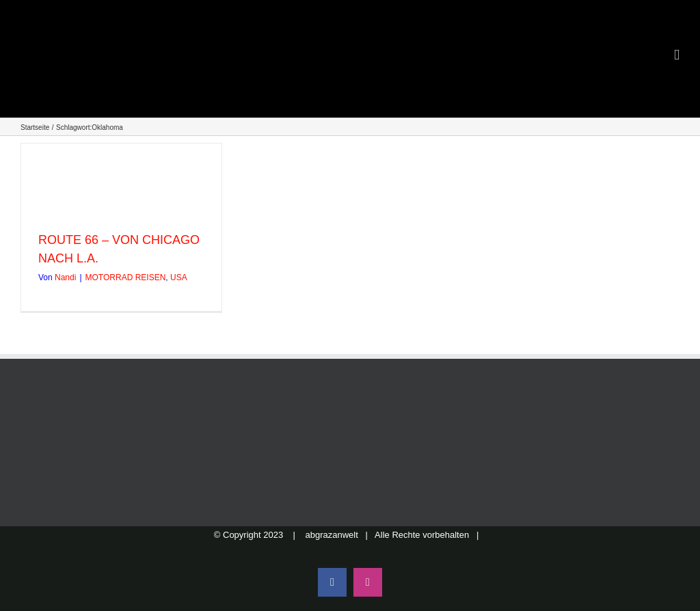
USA (179, 277)
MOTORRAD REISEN (126, 277)
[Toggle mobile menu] (677, 55)
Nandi (65, 277)
